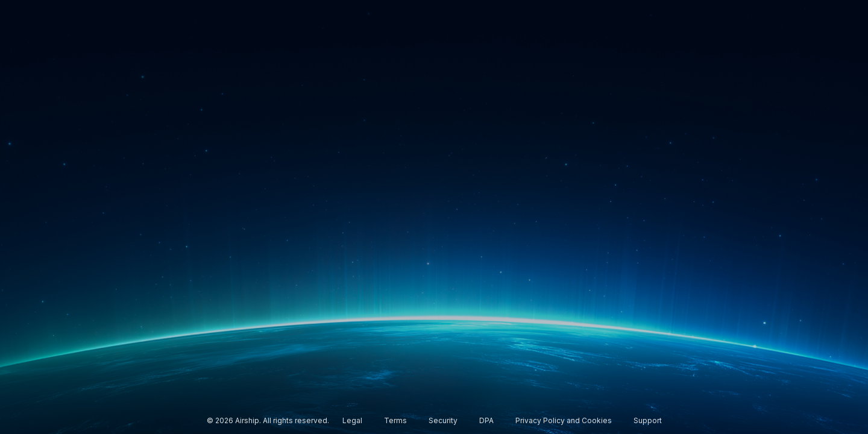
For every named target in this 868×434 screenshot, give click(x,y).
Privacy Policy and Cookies (564, 420)
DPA (486, 420)
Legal (352, 420)
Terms (395, 420)
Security (443, 420)
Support (648, 420)
